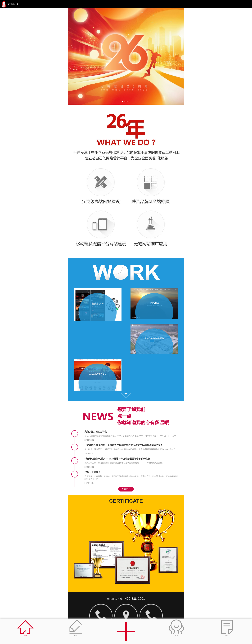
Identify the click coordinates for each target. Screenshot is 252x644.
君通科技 (13, 4)
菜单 (248, 4)
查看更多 (126, 396)
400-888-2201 (135, 599)
